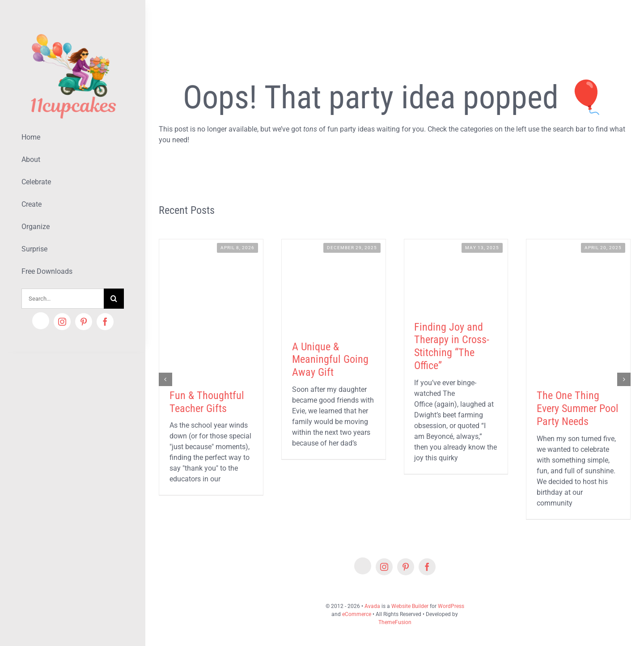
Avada (372, 606)
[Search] (114, 299)
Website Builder (410, 606)
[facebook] (105, 322)
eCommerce (357, 614)
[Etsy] (41, 321)
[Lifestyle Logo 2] (73, 30)
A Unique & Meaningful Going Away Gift (330, 360)
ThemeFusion (395, 622)
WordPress (451, 606)
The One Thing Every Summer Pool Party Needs (578, 408)
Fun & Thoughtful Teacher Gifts (207, 402)
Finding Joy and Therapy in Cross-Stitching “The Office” (452, 346)
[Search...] (63, 299)
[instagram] (62, 322)
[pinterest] (84, 322)
